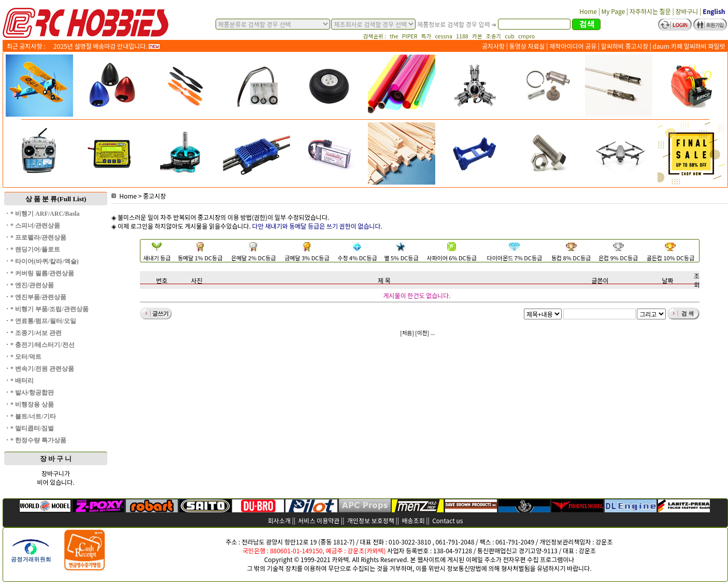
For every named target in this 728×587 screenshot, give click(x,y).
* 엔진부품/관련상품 (38, 297)
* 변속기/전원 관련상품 (42, 369)
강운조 (604, 542)
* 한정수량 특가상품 (38, 440)
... (433, 333)
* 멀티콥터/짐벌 (32, 428)
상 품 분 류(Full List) (56, 199)
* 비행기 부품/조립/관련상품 (49, 309)
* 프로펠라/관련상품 (38, 237)
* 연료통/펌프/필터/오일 (43, 321)
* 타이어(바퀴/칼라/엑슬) (45, 261)
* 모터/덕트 (26, 357)
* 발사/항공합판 (32, 393)
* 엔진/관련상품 (32, 285)
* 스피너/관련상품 (35, 226)
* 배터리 (22, 381)
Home (124, 196)
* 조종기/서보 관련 (36, 333)
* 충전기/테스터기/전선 (42, 345)
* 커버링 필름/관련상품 (42, 273)
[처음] (407, 333)
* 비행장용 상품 (32, 404)
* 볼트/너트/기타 (33, 416)
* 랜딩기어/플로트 (35, 249)
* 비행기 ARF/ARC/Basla (45, 214)
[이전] (422, 333)
